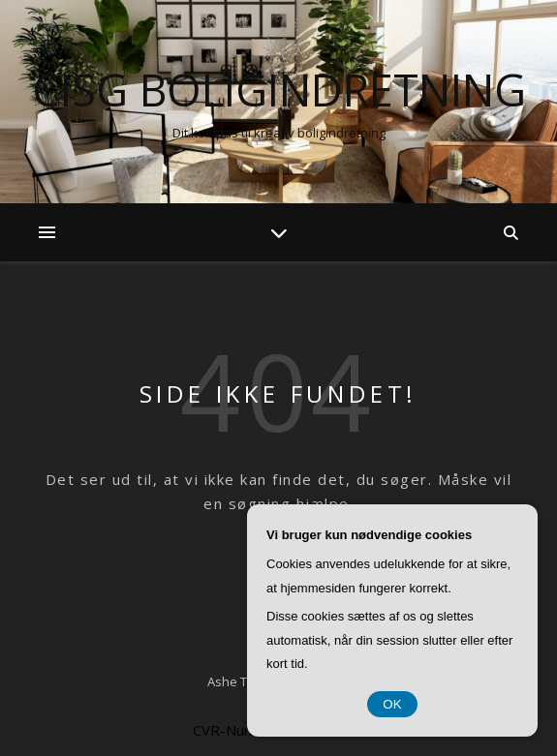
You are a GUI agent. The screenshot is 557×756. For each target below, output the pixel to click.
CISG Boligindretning (279, 90)
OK (392, 704)
